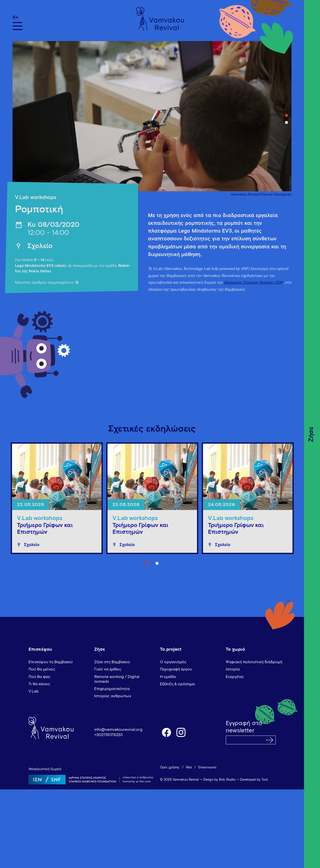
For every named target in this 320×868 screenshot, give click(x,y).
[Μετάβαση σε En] (17, 17)
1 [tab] (286, 115)
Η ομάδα (168, 677)
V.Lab (34, 691)
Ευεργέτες (235, 677)
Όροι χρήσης (170, 767)
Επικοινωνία (207, 767)
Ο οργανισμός (173, 662)
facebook (166, 732)
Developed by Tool (254, 780)
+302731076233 (108, 735)
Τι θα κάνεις (39, 684)
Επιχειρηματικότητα (112, 689)
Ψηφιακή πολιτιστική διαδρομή (254, 662)
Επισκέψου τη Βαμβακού (51, 662)
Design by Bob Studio (219, 780)
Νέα (189, 767)
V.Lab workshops (36, 198)
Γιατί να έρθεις (108, 669)
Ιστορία (233, 669)
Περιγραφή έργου (176, 669)
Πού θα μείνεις (42, 669)
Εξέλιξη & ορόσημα (177, 684)
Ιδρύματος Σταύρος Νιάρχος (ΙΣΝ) (253, 283)
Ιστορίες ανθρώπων (113, 696)
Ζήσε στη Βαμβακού (112, 662)
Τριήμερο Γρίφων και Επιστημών (45, 529)
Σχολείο (40, 246)
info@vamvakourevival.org (118, 730)
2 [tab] (286, 122)
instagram (181, 732)
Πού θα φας (39, 677)
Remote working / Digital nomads (117, 679)
